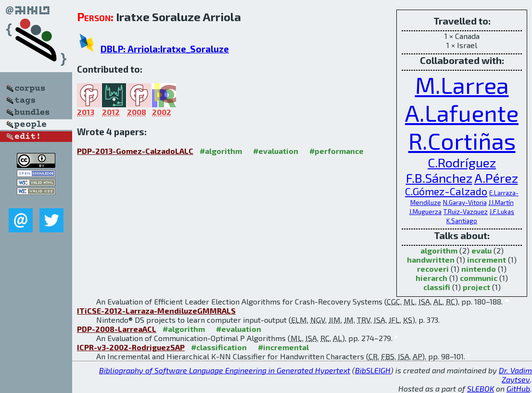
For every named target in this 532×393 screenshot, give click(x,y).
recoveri (433, 269)
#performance (336, 151)
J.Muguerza (425, 212)
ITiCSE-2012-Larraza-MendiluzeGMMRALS (156, 311)
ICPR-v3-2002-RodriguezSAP (131, 347)
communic (479, 278)
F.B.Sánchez (439, 177)
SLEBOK (481, 388)
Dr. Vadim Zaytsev (515, 375)
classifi (437, 287)
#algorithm (221, 151)
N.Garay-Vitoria (465, 203)
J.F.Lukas (502, 212)
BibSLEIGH (373, 370)
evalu (481, 250)
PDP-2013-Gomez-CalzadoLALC (135, 151)
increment (487, 260)
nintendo (479, 269)
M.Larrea (462, 85)
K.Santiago (462, 221)
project (476, 287)
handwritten (431, 260)
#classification (219, 347)
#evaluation (276, 151)
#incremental (283, 347)
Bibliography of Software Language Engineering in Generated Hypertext (225, 370)
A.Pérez (496, 177)
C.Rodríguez (462, 162)
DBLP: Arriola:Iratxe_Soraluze (165, 49)
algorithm (439, 250)
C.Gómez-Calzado (446, 191)
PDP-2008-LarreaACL (117, 329)
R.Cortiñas (462, 140)
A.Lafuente (462, 113)
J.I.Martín (501, 203)
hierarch (431, 278)
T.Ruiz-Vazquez (466, 212)
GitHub (518, 388)
